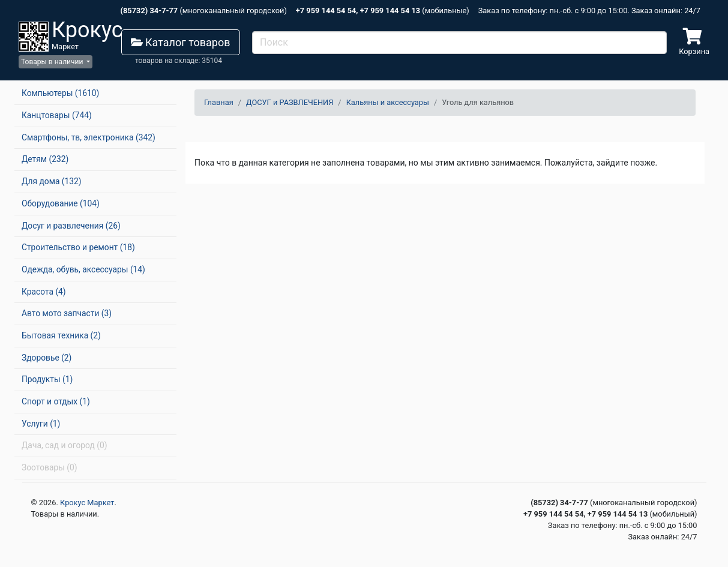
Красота (44, 292)
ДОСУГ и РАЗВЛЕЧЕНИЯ (290, 102)
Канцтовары (57, 115)
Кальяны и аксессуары (388, 102)
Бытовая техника (61, 335)
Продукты (47, 379)
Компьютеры (60, 93)
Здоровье (47, 358)
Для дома (52, 181)
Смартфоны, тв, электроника (89, 137)
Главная (219, 102)
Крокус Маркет (87, 502)
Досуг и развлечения (71, 226)
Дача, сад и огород (64, 445)
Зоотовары (50, 467)
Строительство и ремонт (78, 247)
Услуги (41, 424)
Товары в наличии (53, 62)
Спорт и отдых (56, 401)
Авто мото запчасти (67, 313)
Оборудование (61, 203)
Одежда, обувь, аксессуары (83, 269)
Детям (45, 159)
